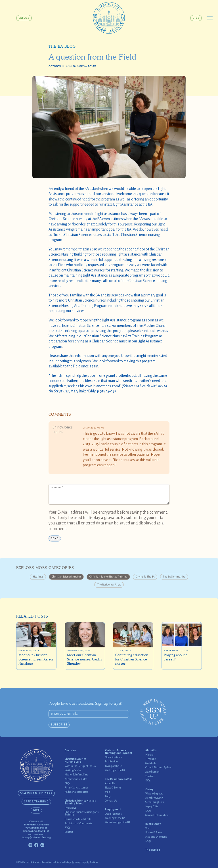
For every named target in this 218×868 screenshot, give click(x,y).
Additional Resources (76, 792)
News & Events (113, 788)
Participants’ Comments (78, 824)
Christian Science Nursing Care (76, 760)
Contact (69, 832)
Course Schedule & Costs (78, 819)
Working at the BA (115, 770)
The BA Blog (62, 46)
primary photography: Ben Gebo (85, 862)
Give (196, 18)
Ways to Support (154, 794)
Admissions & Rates (76, 779)
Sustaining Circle (155, 802)
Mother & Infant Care (76, 775)
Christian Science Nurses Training (108, 577)
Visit (148, 828)
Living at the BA (114, 766)
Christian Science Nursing (66, 577)
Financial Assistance (76, 788)
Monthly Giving (154, 798)
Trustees (150, 776)
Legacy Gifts (152, 807)
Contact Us (111, 801)
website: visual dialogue (62, 862)
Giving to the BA (145, 577)
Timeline (151, 759)
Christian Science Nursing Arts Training (82, 813)
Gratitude (151, 763)
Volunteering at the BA (118, 822)
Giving (149, 789)
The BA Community (174, 577)
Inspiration (111, 762)
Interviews (70, 808)
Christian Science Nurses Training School (80, 802)
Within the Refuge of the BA (80, 766)
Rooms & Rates (154, 833)
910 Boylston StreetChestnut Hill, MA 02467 (36, 829)
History (149, 755)
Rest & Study (153, 824)
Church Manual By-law (158, 768)
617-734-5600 (36, 834)
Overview (71, 751)
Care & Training (36, 802)
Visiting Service (73, 770)
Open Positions (113, 757)
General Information (157, 815)
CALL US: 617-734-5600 (36, 793)
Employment (113, 809)
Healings (38, 577)
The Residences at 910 (109, 585)
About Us (110, 784)
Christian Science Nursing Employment (119, 752)
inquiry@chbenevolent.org (36, 837)
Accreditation (152, 772)
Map (107, 792)
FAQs (67, 784)
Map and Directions (156, 837)
